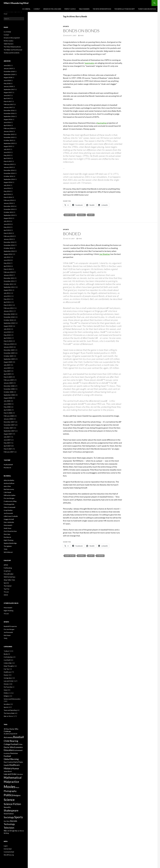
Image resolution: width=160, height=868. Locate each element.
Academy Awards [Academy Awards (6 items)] (9, 734)
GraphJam (7, 571)
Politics (6, 693)
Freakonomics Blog (10, 501)
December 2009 (9, 350)
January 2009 (8, 383)
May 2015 (7, 155)
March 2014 (8, 197)
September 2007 (9, 431)
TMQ (5, 549)
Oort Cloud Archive (10, 531)
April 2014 (7, 194)
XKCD (6, 595)
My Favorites (8, 687)
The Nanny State (9, 713)
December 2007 (9, 422)
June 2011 (7, 296)
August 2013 (8, 218)
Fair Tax (6, 669)
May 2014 (7, 191)
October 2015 (8, 140)
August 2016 (8, 119)
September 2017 (9, 89)
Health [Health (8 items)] (6, 765)
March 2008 (8, 413)
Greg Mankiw (8, 510)
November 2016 (9, 113)
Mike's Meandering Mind (16, 3)
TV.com (6, 592)
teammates (89, 63)
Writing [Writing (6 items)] (6, 833)
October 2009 (8, 356)
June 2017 (7, 95)
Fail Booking (8, 568)
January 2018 (8, 86)
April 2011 (7, 302)
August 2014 (8, 182)
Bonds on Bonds (81, 31)
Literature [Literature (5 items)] (20, 774)
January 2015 (8, 167)
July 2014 (7, 185)
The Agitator (8, 546)
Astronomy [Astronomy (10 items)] (8, 737)
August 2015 (8, 146)
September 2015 (9, 143)
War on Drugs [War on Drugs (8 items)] (9, 831)
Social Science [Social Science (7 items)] (9, 814)
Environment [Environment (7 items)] (18, 750)
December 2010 (9, 314)
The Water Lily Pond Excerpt (125, 9)
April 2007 (7, 446)
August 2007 (8, 434)
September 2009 (9, 359)
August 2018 (8, 77)
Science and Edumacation (12, 699)
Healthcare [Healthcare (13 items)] (14, 765)
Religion (6, 696)
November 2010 (9, 317)
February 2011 (9, 308)
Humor (6, 675)
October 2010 (8, 320)
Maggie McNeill (9, 519)
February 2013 (9, 236)
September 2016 (9, 116)
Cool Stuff (7, 660)
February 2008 (9, 416)
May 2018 (7, 83)
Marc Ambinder (9, 522)
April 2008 (7, 410)
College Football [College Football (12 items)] (11, 744)
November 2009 (9, 353)
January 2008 (8, 419)
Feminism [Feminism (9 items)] (14, 753)
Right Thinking (8, 540)
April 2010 (7, 338)
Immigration (8, 678)
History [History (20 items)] (8, 768)
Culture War (8, 663)
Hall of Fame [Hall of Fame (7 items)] (18, 762)
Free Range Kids (9, 504)
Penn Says (7, 534)
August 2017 (8, 92)
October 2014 (8, 176)
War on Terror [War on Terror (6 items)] (19, 831)
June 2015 (7, 152)
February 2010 (9, 344)
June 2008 (7, 404)
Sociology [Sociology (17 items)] (9, 817)
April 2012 (7, 266)
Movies (6, 684)
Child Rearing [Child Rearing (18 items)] (11, 741)
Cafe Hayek (7, 492)
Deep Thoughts (9, 666)
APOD (6, 565)
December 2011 (9, 278)
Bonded (72, 234)
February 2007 (9, 452)
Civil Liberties (8, 657)
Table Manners (84, 9)
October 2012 (8, 248)
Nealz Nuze (7, 528)
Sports (66, 26)
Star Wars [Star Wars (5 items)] (7, 821)
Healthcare (7, 672)
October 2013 (8, 212)
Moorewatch (8, 525)
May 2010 (7, 335)
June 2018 (7, 80)
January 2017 (8, 107)
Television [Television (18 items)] (9, 828)
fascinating (102, 123)
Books (6, 654)
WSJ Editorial (8, 552)
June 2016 (7, 122)
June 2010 (7, 332)
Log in (6, 846)
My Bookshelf (8, 465)
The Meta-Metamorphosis (102, 9)
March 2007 (8, 449)
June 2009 (7, 368)
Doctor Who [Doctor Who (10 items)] (9, 747)
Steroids (100, 556)
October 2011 (8, 284)
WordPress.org (9, 855)
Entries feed (8, 849)
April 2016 (7, 125)
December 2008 (9, 386)
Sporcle (6, 583)
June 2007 (7, 440)
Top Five (6, 589)
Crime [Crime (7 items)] (20, 744)
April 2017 (7, 98)
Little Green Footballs (11, 516)
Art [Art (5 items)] (16, 734)
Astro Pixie (7, 486)
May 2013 (7, 227)
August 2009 (8, 362)
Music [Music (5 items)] (17, 787)
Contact (37, 9)
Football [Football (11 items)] (7, 756)
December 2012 (9, 242)
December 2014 (9, 170)
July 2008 (7, 401)
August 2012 (8, 254)
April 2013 (7, 230)
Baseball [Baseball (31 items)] (18, 737)
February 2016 (9, 128)
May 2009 (7, 371)
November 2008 (9, 389)
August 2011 (8, 290)
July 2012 (7, 257)
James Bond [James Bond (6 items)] (8, 771)
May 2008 (7, 407)
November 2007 (9, 425)
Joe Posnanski (8, 513)
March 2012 (8, 269)
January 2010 (8, 347)
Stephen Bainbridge (10, 543)
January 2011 (8, 311)
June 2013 (7, 224)
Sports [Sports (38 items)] (18, 817)
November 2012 (9, 245)
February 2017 (9, 104)
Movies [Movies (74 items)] (10, 787)
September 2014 (9, 179)
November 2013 (9, 209)
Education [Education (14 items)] (8, 750)
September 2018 (9, 74)
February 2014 (9, 200)
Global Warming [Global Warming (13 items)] (11, 759)
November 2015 (9, 137)
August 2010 (8, 326)
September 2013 (9, 215)
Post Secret (7, 468)
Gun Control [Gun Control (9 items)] (9, 762)
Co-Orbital (26, 9)
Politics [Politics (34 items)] (8, 795)
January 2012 (8, 275)
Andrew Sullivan (9, 483)
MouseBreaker (9, 574)
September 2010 (9, 323)
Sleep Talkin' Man (9, 580)
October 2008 (8, 392)
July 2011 (7, 293)
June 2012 (7, 260)
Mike (82, 36)
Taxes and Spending (10, 710)
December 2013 (9, 206)
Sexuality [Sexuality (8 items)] (7, 807)
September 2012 (9, 251)
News (6, 690)
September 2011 (9, 287)
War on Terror (8, 716)
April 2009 (7, 374)
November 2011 (9, 281)
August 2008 (8, 398)
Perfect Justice (70, 9)
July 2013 (7, 221)
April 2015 (7, 158)
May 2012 (7, 263)
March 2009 (8, 377)
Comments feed (9, 852)
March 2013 (8, 233)
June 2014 (7, 188)
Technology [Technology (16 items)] (9, 824)
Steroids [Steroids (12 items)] (14, 821)
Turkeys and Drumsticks (147, 9)
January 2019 (8, 68)
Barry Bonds (70, 215)
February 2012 (9, 272)
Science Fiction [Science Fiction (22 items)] (12, 804)
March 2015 (8, 161)
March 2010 (8, 341)
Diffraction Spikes (10, 495)
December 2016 (9, 110)
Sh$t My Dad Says (9, 577)
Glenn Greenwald (9, 507)
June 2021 (7, 65)
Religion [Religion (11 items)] (17, 795)
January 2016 (8, 131)
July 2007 (7, 437)
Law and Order (9, 681)
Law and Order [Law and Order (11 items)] (10, 774)
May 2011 (7, 299)
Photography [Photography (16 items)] (10, 791)
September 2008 (9, 395)
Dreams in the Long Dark (52, 9)
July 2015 (7, 149)
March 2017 (8, 101)
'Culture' (7, 651)
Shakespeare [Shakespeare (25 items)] (11, 810)
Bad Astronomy (9, 489)
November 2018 (9, 71)
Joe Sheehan (105, 254)
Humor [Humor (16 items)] (16, 768)
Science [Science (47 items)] (9, 800)
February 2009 (9, 380)
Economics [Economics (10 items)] (18, 747)
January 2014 (8, 203)
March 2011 (8, 305)
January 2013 (8, 239)
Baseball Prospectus (10, 626)
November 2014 (9, 173)
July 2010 (7, 329)
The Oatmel (8, 586)
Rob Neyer (7, 635)
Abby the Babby (9, 480)
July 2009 (7, 365)
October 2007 (8, 428)
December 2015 (9, 134)
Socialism (7, 704)
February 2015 (9, 164)
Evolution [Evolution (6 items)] (7, 753)
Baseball (81, 215)
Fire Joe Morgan (9, 498)
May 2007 (7, 443)
